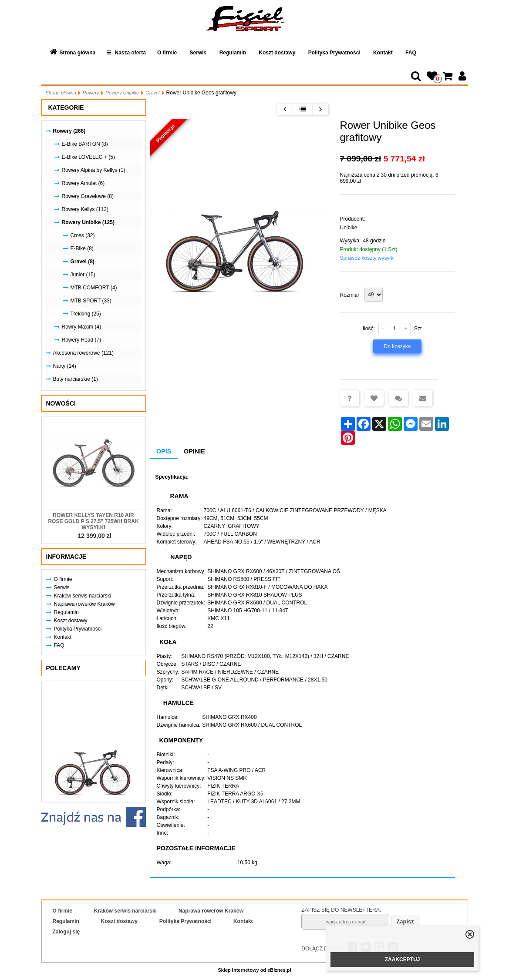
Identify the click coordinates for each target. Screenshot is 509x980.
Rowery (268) (69, 131)
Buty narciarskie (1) (76, 379)
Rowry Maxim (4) (82, 327)
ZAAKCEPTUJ (403, 960)
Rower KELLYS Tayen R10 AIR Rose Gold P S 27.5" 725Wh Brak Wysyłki (93, 521)
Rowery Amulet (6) (83, 183)
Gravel (152, 93)
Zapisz (405, 921)
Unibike (349, 228)
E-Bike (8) (82, 248)
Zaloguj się (66, 932)
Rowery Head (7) (82, 340)
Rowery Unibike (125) (88, 222)
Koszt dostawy (277, 53)
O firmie (167, 53)
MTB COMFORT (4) (94, 288)
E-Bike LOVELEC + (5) (88, 157)
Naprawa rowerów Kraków (84, 604)
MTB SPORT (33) (91, 301)
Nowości (61, 403)
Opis (164, 451)
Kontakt (383, 53)
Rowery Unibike (122, 93)
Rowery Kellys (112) (85, 209)
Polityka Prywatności (334, 53)
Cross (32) (83, 235)
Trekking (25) (86, 314)
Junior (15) (83, 275)
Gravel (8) (83, 262)
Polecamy (63, 668)
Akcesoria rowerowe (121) (83, 353)
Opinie (194, 451)
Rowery (91, 93)
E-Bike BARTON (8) (85, 144)
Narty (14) (65, 366)
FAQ (411, 53)
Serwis (198, 53)
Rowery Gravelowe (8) (88, 196)
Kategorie (66, 107)
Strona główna (78, 53)
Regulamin (233, 53)
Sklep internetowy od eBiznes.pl (254, 970)
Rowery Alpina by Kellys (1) (94, 170)
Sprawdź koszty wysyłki (367, 258)
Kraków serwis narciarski (83, 596)
